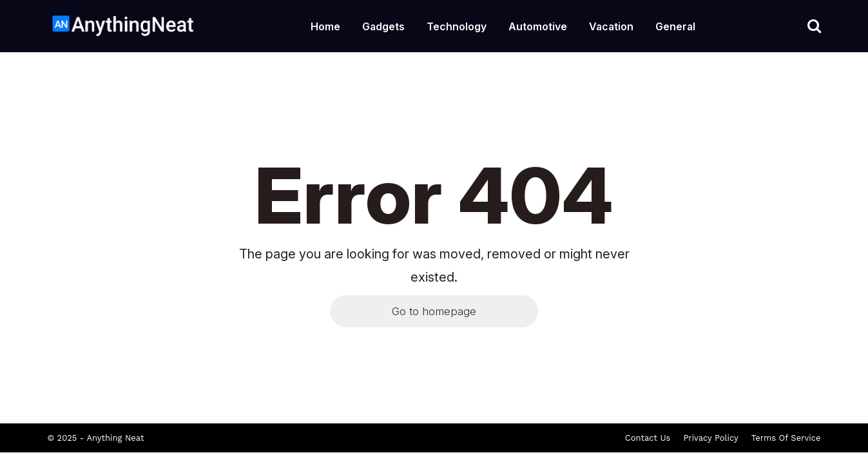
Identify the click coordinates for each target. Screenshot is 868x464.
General (675, 26)
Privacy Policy (710, 438)
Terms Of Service (786, 438)
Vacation (611, 26)
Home (325, 26)
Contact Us (648, 438)
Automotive (538, 26)
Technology (457, 26)
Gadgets (383, 26)
